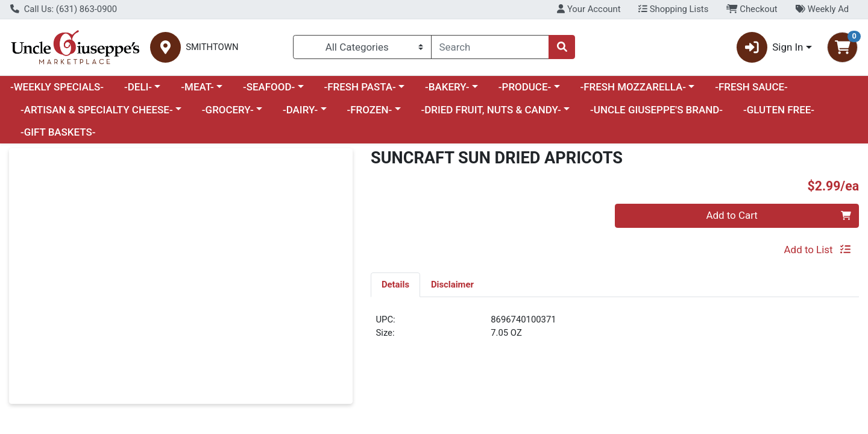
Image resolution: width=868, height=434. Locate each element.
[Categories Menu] (362, 47)
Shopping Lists (673, 9)
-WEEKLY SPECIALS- (57, 87)
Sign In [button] (770, 47)
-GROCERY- (228, 110)
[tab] (395, 285)
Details (395, 285)
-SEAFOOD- (269, 87)
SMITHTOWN (212, 47)
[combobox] (490, 47)
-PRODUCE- (525, 87)
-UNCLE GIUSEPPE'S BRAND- (656, 110)
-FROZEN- (370, 110)
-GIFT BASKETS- (58, 132)
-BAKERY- (447, 87)
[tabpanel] (615, 331)
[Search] (490, 47)
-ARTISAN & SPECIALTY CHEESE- (97, 110)
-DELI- (138, 87)
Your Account (589, 9)
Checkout (752, 9)
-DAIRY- (300, 110)
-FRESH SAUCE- (751, 87)
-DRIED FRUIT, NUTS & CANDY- (491, 110)
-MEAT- (197, 87)
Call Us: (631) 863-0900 (64, 9)
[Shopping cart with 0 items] (842, 47)
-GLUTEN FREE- (779, 110)
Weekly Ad (822, 9)
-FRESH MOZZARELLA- (633, 87)
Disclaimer (452, 285)
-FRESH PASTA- (360, 87)
